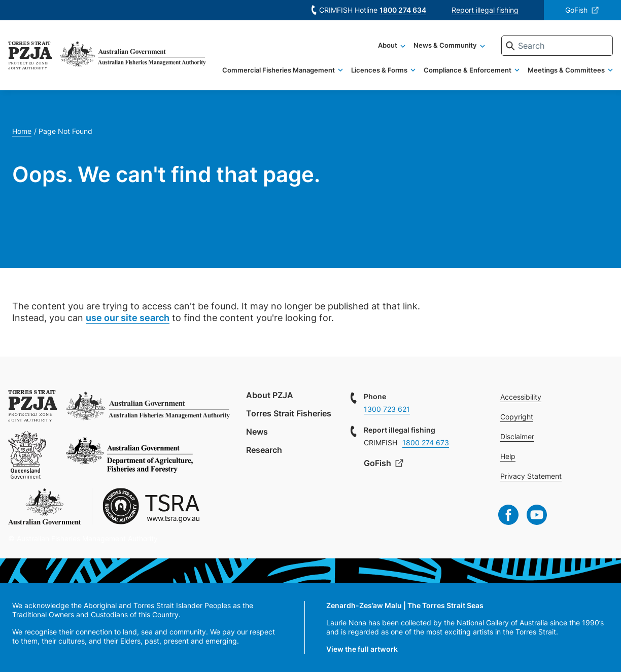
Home (22, 131)
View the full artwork (362, 649)
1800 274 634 (403, 10)
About (388, 45)
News (257, 432)
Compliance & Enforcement (468, 70)
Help (508, 456)
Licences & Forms (379, 70)
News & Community (445, 45)
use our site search (128, 318)
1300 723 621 (387, 409)
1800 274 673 (426, 443)
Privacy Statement (531, 476)
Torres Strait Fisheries (289, 413)
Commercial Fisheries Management (279, 70)
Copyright (517, 417)
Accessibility (521, 397)
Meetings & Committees (566, 70)
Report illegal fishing (485, 10)
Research (264, 450)
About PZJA (270, 395)
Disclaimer (517, 436)
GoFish (576, 10)
